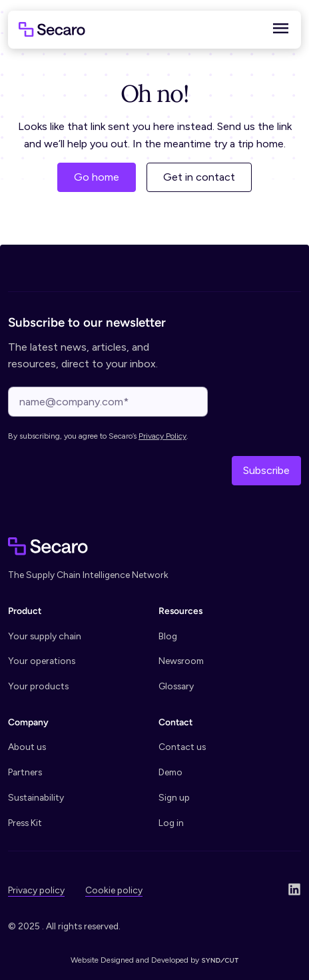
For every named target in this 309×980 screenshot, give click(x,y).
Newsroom (181, 661)
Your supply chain (45, 636)
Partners (25, 772)
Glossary (176, 686)
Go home (97, 177)
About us (27, 747)
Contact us (182, 747)
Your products (38, 686)
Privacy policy (36, 890)
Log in (171, 823)
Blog (168, 636)
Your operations (42, 661)
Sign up (174, 797)
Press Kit (25, 823)
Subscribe (266, 470)
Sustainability (36, 797)
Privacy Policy (162, 436)
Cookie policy (114, 890)
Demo (170, 772)
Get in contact (199, 177)
